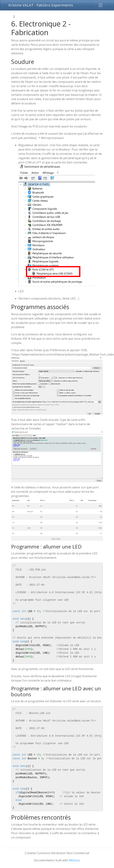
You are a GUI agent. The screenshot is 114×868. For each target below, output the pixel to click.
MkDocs (74, 860)
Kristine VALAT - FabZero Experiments (41, 5)
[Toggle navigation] (101, 5)
